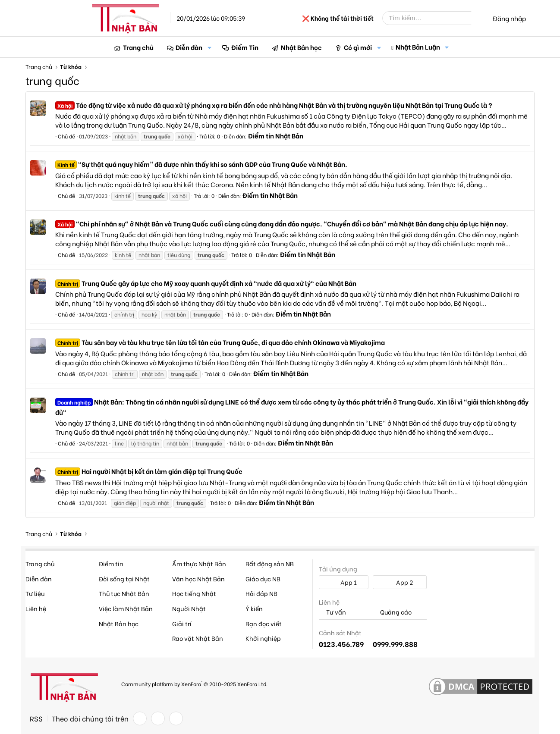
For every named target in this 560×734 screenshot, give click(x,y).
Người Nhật (189, 608)
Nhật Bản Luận (418, 47)
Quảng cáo (392, 612)
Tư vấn (332, 612)
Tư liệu (35, 593)
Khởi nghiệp (263, 638)
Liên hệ (36, 608)
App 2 (400, 582)
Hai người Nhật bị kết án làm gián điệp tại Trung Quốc (149, 471)
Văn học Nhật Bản (198, 579)
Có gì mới (358, 47)
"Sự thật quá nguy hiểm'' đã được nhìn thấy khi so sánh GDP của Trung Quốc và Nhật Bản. (201, 164)
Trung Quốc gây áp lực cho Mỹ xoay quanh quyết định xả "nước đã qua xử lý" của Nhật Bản (206, 283)
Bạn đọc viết (264, 623)
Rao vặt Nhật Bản (198, 638)
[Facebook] (140, 718)
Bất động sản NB (270, 563)
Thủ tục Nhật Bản (124, 593)
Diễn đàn (189, 47)
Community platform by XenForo (194, 683)
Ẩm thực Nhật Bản (199, 563)
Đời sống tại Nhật (124, 579)
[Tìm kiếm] (433, 18)
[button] (209, 47)
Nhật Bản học (301, 47)
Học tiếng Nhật (194, 593)
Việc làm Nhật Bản (126, 608)
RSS (36, 718)
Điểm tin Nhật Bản (276, 135)
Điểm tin (111, 563)
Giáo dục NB (263, 579)
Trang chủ (138, 47)
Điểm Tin (245, 47)
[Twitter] (158, 718)
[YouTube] (176, 718)
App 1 (344, 582)
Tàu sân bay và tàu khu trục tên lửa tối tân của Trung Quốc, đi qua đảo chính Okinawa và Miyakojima (220, 342)
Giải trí (182, 623)
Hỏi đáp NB (261, 593)
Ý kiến (254, 608)
